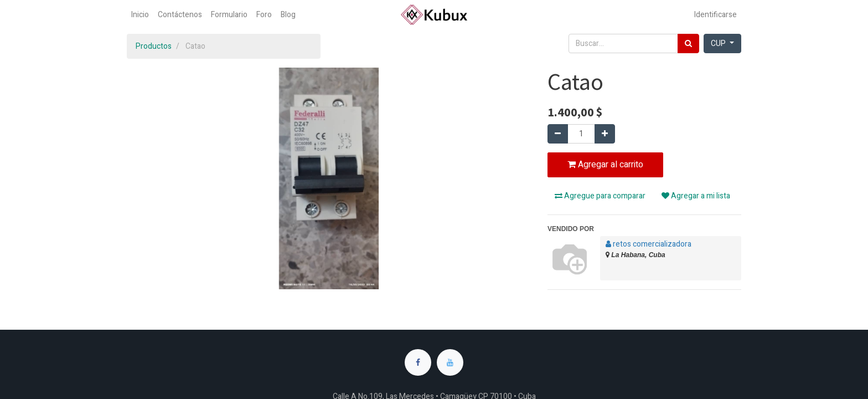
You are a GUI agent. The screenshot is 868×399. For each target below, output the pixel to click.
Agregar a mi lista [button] (696, 196)
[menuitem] (140, 15)
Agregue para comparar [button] (600, 196)
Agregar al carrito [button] (605, 165)
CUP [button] (719, 44)
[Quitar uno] (558, 134)
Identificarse (715, 15)
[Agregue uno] (605, 134)
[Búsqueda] (688, 44)
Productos (154, 46)
